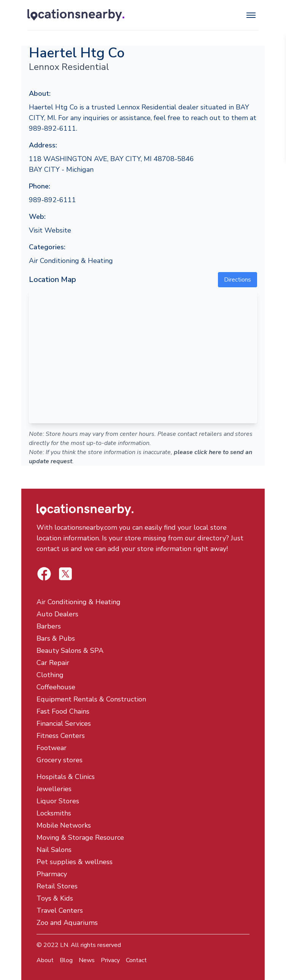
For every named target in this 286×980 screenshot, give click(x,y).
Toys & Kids (55, 898)
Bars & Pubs (56, 638)
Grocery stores (60, 760)
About (45, 960)
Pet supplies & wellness (75, 862)
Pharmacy (52, 874)
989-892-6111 (52, 200)
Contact (136, 960)
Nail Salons (54, 850)
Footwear (52, 748)
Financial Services (64, 724)
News (87, 960)
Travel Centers (60, 910)
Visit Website (50, 230)
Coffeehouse (56, 687)
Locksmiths (54, 813)
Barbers (49, 626)
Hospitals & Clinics (66, 777)
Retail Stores (57, 886)
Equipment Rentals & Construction (91, 699)
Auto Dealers (57, 614)
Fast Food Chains (63, 711)
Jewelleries (54, 789)
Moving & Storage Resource (80, 838)
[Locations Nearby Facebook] (65, 574)
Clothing (50, 675)
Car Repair (53, 663)
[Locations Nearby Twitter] (44, 574)
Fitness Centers (61, 736)
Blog (66, 960)
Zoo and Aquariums (67, 923)
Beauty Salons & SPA (70, 651)
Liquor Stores (58, 801)
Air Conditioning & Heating (71, 261)
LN (64, 945)
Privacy (110, 960)
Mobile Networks (64, 825)
